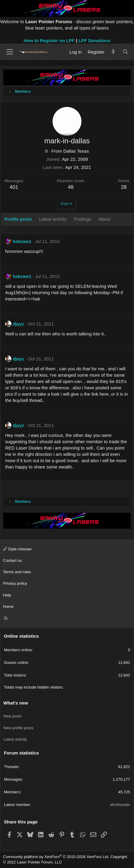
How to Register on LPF (49, 40)
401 (14, 187)
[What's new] (113, 52)
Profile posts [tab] (18, 219)
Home (8, 607)
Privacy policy (15, 583)
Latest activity (15, 739)
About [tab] (104, 219)
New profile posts (18, 728)
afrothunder (120, 805)
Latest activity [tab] (53, 219)
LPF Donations (94, 40)
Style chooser (17, 549)
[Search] (125, 52)
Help (7, 595)
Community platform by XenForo (56, 857)
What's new (16, 703)
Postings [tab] (83, 219)
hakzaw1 (22, 241)
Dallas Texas (76, 151)
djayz (18, 324)
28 (124, 187)
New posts (13, 716)
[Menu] (10, 52)
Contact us (12, 560)
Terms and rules (17, 572)
